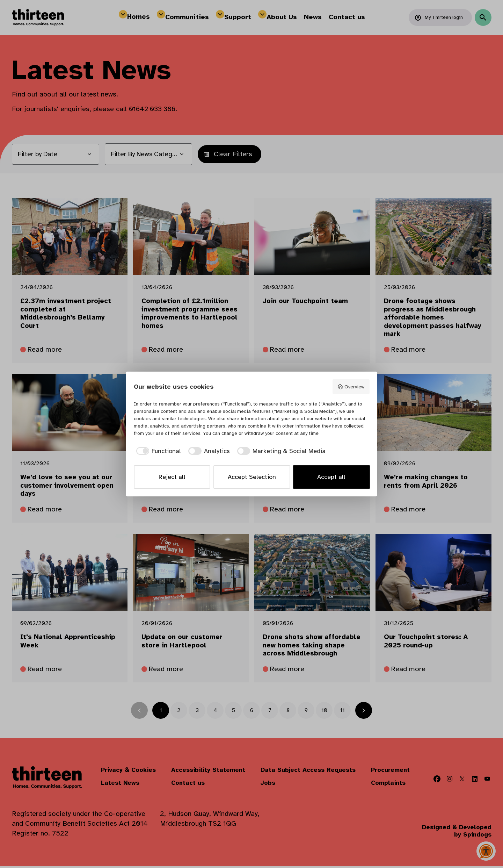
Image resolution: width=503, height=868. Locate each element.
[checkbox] (158, 451)
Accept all (331, 477)
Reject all (172, 477)
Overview (351, 387)
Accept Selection (252, 477)
